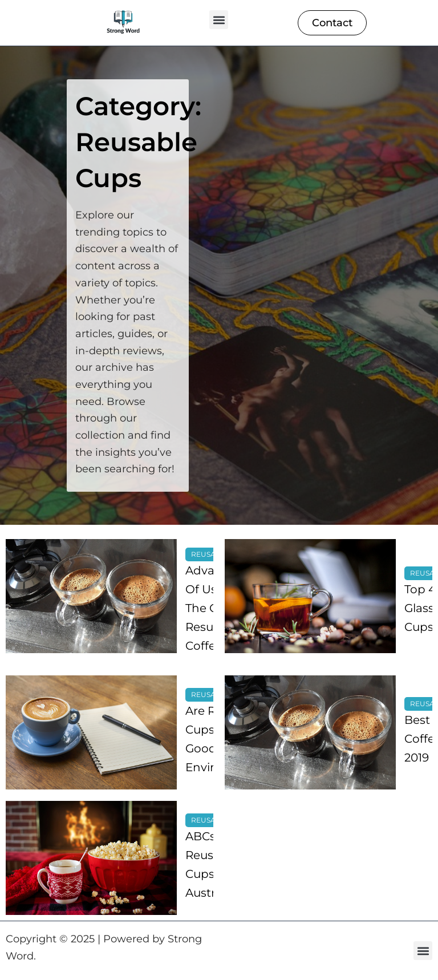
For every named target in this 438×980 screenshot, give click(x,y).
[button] (219, 20)
